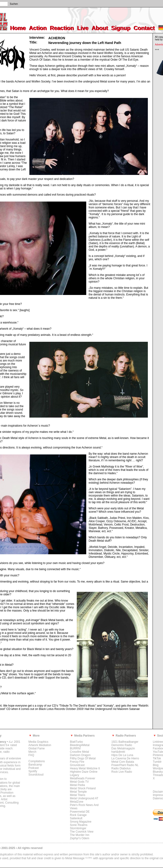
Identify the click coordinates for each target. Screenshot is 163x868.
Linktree (158, 742)
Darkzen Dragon (80, 755)
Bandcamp (35, 765)
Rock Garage (78, 815)
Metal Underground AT (84, 798)
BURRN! (75, 748)
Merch (32, 752)
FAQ (31, 755)
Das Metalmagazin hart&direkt (123, 750)
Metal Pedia (77, 785)
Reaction (62, 28)
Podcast (34, 768)
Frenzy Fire (77, 762)
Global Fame (37, 748)
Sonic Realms (79, 825)
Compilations (37, 761)
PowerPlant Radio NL (125, 765)
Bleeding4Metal (80, 745)
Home (18, 28)
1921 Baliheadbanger (125, 742)
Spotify (33, 771)
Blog (156, 765)
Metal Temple (78, 792)
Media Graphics (38, 742)
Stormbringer (78, 828)
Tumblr (157, 762)
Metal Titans (78, 795)
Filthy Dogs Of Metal (83, 758)
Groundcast (77, 765)
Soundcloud (36, 775)
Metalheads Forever (83, 778)
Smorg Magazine (81, 822)
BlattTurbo (76, 742)
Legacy (75, 775)
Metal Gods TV (79, 782)
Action (38, 28)
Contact (144, 28)
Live (83, 28)
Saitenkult (76, 818)
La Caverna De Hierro (125, 758)
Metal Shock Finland (83, 788)
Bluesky (158, 772)
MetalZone (77, 802)
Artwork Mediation (40, 745)
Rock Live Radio (122, 772)
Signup (121, 28)
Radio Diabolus (121, 768)
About (100, 28)
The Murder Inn (80, 835)
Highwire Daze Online (84, 772)
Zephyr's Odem (80, 838)
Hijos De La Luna (122, 755)
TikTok (157, 758)
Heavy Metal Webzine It (85, 768)
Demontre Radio (122, 745)
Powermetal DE (80, 812)
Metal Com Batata (123, 762)
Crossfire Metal (79, 752)
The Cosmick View (82, 832)
